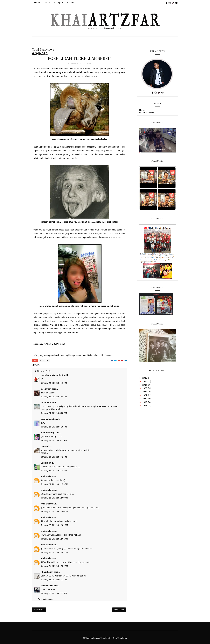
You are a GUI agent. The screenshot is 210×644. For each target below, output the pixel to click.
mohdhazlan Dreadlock (52, 375)
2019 (145, 402)
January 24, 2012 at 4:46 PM (54, 383)
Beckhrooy (46, 389)
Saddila (44, 463)
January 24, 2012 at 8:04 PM (54, 471)
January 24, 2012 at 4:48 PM (54, 397)
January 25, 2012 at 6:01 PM (54, 580)
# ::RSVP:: (45, 360)
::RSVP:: (89, 63)
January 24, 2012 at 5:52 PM (54, 440)
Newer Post (39, 610)
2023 (145, 388)
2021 (145, 395)
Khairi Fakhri (47, 572)
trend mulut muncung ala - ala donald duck (61, 72)
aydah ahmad (47, 419)
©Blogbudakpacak (92, 638)
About (47, 3)
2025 (145, 381)
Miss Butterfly (48, 433)
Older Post (119, 610)
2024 (145, 385)
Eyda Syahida (49, 535)
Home (37, 3)
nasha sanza (47, 586)
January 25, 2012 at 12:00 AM (54, 498)
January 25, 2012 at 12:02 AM (54, 566)
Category (59, 3)
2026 (145, 378)
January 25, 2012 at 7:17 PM (54, 593)
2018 (145, 406)
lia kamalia (46, 402)
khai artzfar (46, 476)
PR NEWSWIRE (147, 113)
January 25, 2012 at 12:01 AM (54, 525)
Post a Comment (45, 599)
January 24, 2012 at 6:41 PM (54, 457)
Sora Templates (120, 638)
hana (43, 446)
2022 (145, 392)
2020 (145, 399)
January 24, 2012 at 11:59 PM (54, 484)
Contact (71, 3)
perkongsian (94, 314)
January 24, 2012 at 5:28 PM (54, 413)
